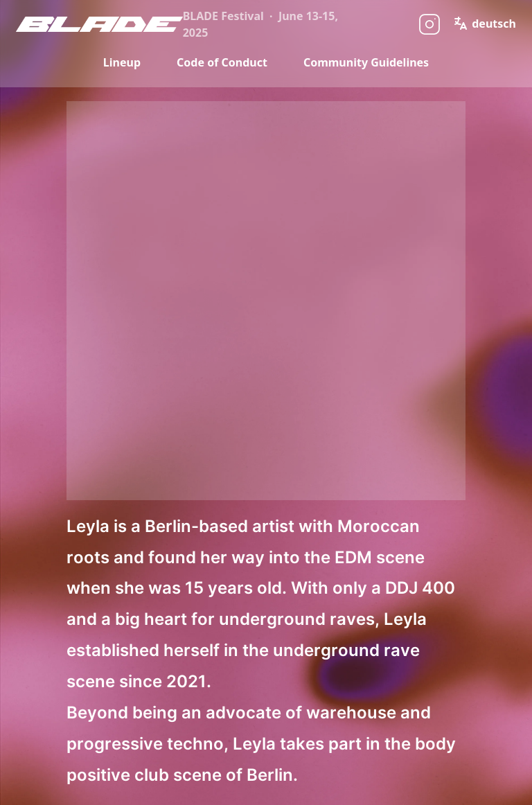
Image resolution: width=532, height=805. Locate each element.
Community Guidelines (366, 62)
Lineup (122, 62)
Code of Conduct (222, 62)
